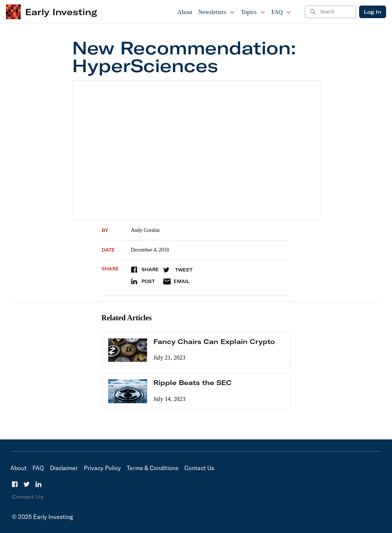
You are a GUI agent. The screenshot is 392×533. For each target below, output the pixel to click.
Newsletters (217, 12)
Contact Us (199, 468)
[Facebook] (15, 484)
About (185, 12)
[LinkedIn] (38, 484)
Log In (373, 12)
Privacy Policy (102, 468)
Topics (253, 12)
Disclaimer (64, 468)
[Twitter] (27, 484)
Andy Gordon (145, 230)
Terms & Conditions (153, 468)
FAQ (282, 12)
